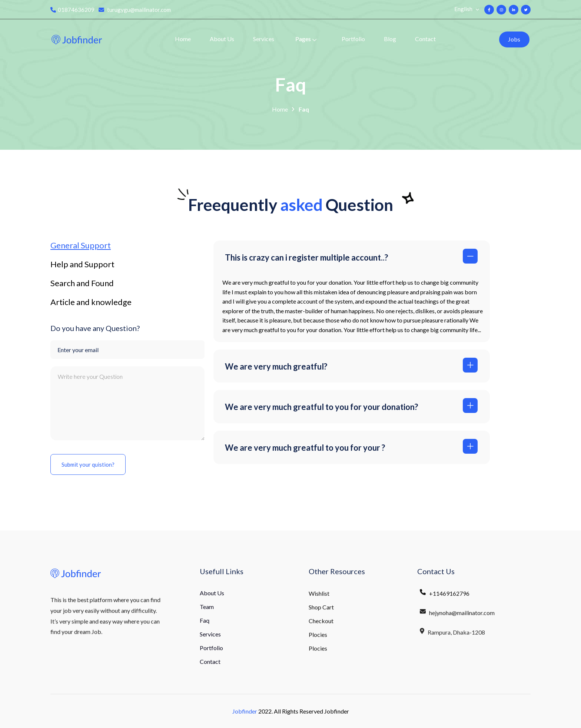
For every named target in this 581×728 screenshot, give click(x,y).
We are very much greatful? (276, 366)
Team (207, 607)
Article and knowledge (91, 302)
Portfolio (353, 39)
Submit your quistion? (88, 464)
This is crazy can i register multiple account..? (306, 257)
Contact (425, 39)
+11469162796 (444, 598)
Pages (303, 39)
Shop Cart (321, 611)
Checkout (321, 625)
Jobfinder (245, 711)
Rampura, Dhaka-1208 (452, 638)
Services (264, 39)
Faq (304, 110)
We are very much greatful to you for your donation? (321, 407)
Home (183, 39)
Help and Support (82, 264)
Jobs (514, 39)
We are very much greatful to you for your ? (305, 448)
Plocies (318, 638)
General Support (81, 245)
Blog (390, 39)
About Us (222, 39)
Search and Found (82, 283)
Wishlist (319, 597)
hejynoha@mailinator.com (457, 618)
